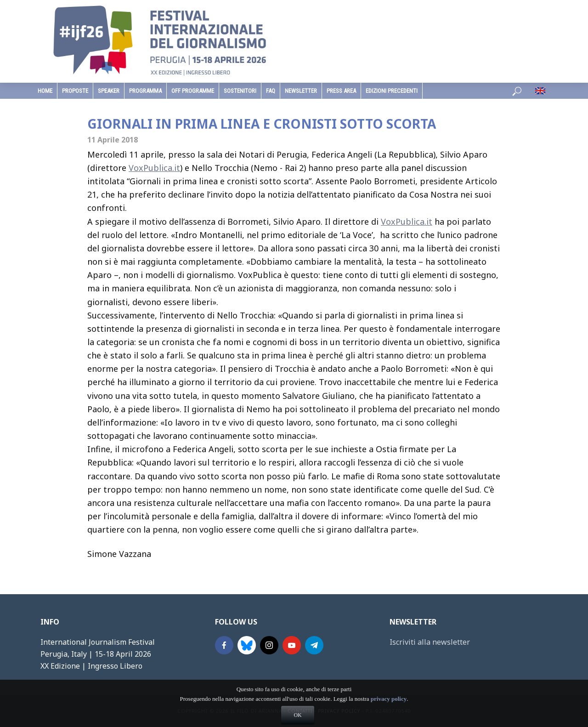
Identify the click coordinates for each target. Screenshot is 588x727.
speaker (109, 91)
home (45, 91)
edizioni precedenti (392, 91)
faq (271, 91)
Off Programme (193, 91)
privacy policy (389, 713)
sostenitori (240, 91)
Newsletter (301, 91)
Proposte (75, 91)
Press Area (341, 91)
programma (145, 91)
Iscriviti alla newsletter (430, 642)
